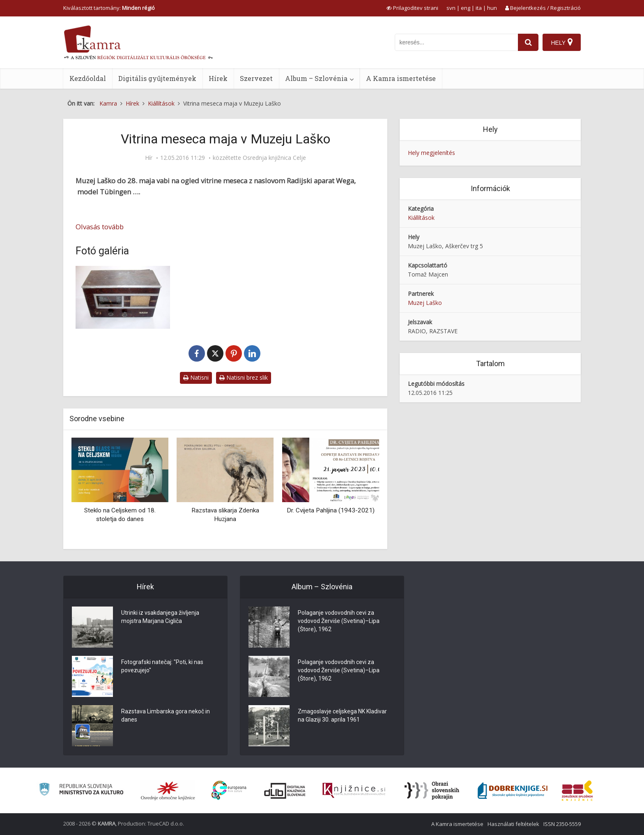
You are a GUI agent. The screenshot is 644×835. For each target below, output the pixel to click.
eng (466, 8)
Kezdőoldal (88, 78)
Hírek (218, 78)
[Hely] (562, 42)
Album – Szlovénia (316, 78)
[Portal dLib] (285, 791)
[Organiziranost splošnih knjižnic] (168, 791)
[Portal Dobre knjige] (513, 791)
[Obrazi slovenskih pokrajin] (432, 791)
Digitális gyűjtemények (157, 78)
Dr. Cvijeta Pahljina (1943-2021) (331, 510)
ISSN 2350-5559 (562, 824)
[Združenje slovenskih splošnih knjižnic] (354, 791)
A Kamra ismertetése (401, 78)
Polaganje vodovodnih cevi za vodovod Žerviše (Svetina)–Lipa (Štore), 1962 (339, 621)
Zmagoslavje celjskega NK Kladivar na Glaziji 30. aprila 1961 (342, 715)
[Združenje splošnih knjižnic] (577, 791)
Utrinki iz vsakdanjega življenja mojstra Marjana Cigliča (160, 617)
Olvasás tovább (100, 227)
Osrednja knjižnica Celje (274, 158)
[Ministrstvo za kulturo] (81, 790)
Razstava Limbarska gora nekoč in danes (166, 715)
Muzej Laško (425, 303)
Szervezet (256, 78)
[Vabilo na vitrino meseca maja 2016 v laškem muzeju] (123, 297)
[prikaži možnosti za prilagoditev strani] (412, 8)
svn (451, 8)
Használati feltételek (513, 824)
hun (492, 8)
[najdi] (528, 42)
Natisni (196, 377)
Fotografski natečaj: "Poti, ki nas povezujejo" (162, 666)
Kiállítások (421, 218)
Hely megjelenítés (431, 153)
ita (479, 8)
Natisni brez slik (244, 377)
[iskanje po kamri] (456, 42)
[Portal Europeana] (229, 790)
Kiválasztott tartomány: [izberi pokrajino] (109, 8)
